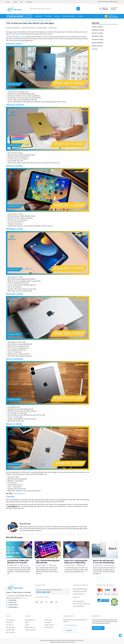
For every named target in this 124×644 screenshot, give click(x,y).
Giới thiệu (48, 16)
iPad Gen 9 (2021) (98, 39)
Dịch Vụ (57, 16)
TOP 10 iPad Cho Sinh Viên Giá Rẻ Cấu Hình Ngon (38, 20)
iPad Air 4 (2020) (97, 33)
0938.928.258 (12, 600)
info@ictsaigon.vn (13, 607)
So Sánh (80, 16)
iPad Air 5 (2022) (97, 27)
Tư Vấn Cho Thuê (18, 20)
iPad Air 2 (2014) (97, 46)
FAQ (21, 2)
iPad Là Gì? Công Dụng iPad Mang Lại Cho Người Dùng (76, 561)
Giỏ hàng (116, 8)
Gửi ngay (70, 630)
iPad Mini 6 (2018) (97, 36)
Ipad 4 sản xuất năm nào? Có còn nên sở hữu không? (104, 561)
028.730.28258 (13, 604)
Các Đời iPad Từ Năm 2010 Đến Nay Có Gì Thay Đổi (18, 561)
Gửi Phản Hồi (98, 627)
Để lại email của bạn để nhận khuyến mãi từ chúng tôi (75, 620)
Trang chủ (39, 16)
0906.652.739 (12, 602)
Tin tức (8, 2)
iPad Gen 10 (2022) (98, 30)
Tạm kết (95, 49)
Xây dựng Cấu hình (69, 16)
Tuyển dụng (29, 2)
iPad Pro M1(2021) (97, 43)
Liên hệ (15, 2)
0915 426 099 (113, 17)
